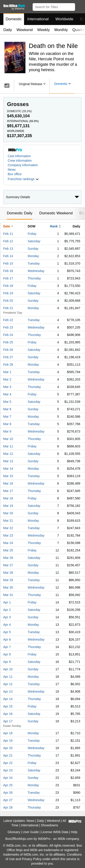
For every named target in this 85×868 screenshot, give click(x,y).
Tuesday (34, 263)
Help (74, 832)
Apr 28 (8, 807)
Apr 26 (8, 793)
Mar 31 (8, 595)
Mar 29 (8, 580)
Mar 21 (8, 521)
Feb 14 (8, 256)
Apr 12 (8, 684)
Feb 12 (8, 241)
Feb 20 (8, 301)
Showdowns (50, 825)
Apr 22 (8, 763)
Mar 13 (8, 461)
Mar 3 (7, 387)
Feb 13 (8, 249)
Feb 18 (8, 286)
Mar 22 (8, 528)
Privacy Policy (32, 859)
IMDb (61, 839)
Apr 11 (8, 677)
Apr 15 (8, 706)
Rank (54, 226)
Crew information (20, 161)
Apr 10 (8, 669)
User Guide (31, 832)
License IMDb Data (55, 832)
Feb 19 (8, 293)
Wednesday (36, 271)
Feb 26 (8, 350)
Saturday (34, 241)
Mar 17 (8, 491)
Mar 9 (7, 431)
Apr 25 (8, 785)
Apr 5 (7, 632)
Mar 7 (7, 417)
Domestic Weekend (56, 213)
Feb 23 (8, 327)
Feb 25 (8, 342)
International (38, 19)
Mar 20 (8, 513)
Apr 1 (7, 602)
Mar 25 (8, 550)
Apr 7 (7, 647)
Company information (23, 165)
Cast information (19, 156)
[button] (79, 6)
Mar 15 (8, 476)
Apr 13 (8, 691)
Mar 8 (7, 424)
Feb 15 (8, 263)
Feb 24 (8, 335)
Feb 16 (8, 271)
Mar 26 (8, 558)
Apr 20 (8, 748)
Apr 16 (8, 714)
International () (23, 121)
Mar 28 (8, 573)
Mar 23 (8, 535)
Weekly (43, 30)
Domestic (14, 19)
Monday (33, 256)
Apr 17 (8, 721)
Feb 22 (8, 320)
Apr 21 (8, 755)
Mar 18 (8, 498)
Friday (32, 234)
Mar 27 (8, 565)
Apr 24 (8, 778)
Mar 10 (8, 439)
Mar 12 (8, 454)
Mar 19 (8, 506)
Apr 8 (7, 654)
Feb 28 (8, 365)
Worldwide (64, 19)
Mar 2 (7, 379)
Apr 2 (7, 610)
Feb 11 (8, 234)
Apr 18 (8, 733)
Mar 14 (8, 469)
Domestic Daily (20, 213)
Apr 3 (7, 617)
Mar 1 (7, 372)
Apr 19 (8, 741)
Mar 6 (7, 409)
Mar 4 (7, 394)
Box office (15, 174)
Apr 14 (8, 699)
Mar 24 (8, 543)
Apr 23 (8, 770)
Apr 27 (8, 800)
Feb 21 (8, 308)
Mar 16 (8, 483)
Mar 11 (8, 446)
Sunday (33, 249)
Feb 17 (8, 278)
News (12, 170)
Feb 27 (8, 357)
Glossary (14, 832)
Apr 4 (7, 625)
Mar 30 (8, 587)
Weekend (25, 30)
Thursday (34, 278)
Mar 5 (7, 402)
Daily (8, 30)
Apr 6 (7, 639)
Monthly (61, 30)
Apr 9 (7, 662)
